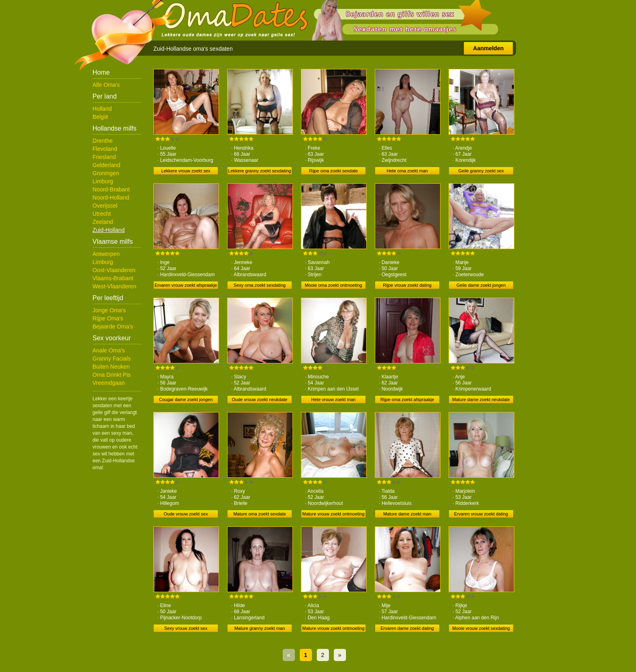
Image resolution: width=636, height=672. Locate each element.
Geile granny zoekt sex (481, 171)
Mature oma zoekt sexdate (260, 514)
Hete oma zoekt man (407, 171)
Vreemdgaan (109, 383)
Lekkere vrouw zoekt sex (186, 171)
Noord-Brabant (111, 189)
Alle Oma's (106, 85)
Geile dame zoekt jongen (481, 285)
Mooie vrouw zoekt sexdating (481, 628)
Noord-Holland (111, 198)
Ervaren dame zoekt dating (407, 628)
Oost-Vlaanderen (114, 270)
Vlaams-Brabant (113, 278)
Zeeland (103, 222)
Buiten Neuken (111, 367)
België (100, 117)
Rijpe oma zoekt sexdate (333, 171)
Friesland (104, 157)
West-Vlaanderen (114, 286)
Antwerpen (106, 254)
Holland (102, 109)
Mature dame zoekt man (407, 514)
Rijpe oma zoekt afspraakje (407, 399)
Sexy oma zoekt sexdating (260, 285)
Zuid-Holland (109, 230)
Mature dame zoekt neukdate (481, 399)
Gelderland (106, 165)
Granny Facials (112, 359)
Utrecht (102, 214)
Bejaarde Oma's (113, 326)
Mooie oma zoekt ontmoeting (333, 285)
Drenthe (103, 141)
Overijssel (105, 206)
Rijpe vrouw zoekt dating (407, 285)
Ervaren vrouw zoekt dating (481, 514)
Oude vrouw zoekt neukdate (260, 399)
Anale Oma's (109, 350)
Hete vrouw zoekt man (333, 399)
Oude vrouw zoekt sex (186, 514)
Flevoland (105, 149)
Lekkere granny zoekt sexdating (259, 171)
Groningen (106, 173)
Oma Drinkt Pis (112, 375)
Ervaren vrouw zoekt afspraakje (186, 285)
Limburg (103, 181)
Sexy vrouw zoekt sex (186, 628)
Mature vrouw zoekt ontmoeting (333, 514)
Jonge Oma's (109, 310)
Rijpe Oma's (108, 318)
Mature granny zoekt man (260, 628)
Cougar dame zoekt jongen (186, 399)
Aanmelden (488, 48)
